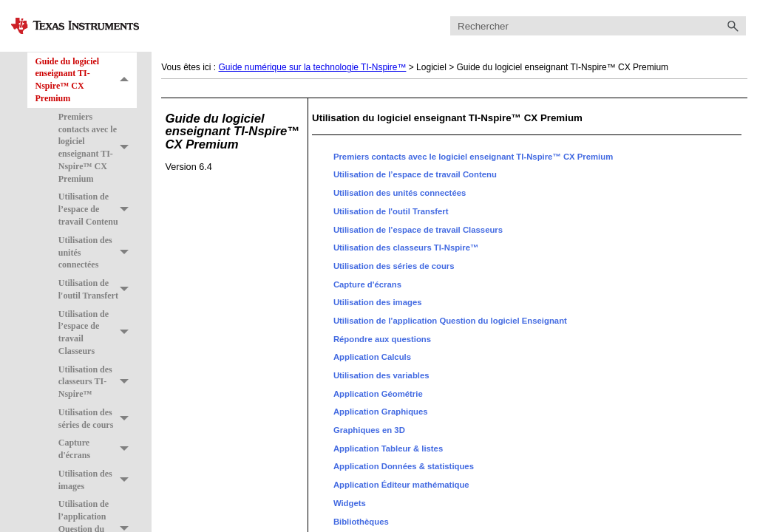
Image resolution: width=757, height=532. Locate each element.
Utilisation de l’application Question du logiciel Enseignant (450, 321)
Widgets (350, 503)
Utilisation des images (98, 480)
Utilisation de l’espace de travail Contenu (98, 210)
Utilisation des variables (381, 375)
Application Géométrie (378, 394)
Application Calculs (372, 357)
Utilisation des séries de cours (98, 419)
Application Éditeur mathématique (401, 485)
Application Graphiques (381, 412)
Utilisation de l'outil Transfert (98, 290)
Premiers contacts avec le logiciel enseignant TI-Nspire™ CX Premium (98, 148)
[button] (733, 26)
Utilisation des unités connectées (98, 253)
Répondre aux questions (382, 339)
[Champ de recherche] (598, 26)
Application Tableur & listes (388, 449)
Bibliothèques (361, 522)
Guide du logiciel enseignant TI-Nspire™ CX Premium (86, 80)
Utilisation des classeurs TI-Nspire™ (98, 382)
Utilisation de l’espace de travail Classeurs (98, 333)
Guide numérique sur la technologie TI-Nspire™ (313, 67)
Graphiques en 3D (369, 430)
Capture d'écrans (98, 450)
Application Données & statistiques (404, 466)
